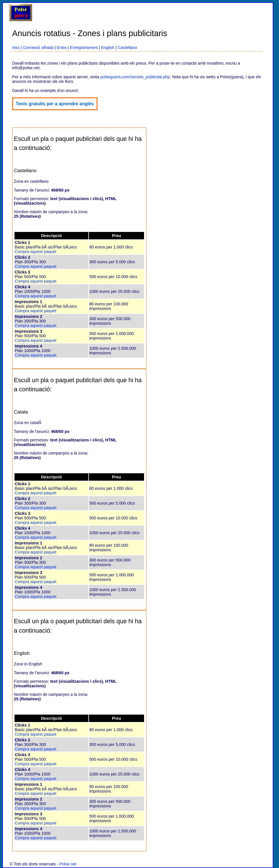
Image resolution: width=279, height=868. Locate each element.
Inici (16, 48)
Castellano (127, 48)
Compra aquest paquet (36, 252)
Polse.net (68, 864)
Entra (62, 48)
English (108, 48)
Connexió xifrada (38, 48)
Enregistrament (84, 48)
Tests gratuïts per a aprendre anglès (55, 104)
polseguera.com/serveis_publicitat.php (135, 77)
